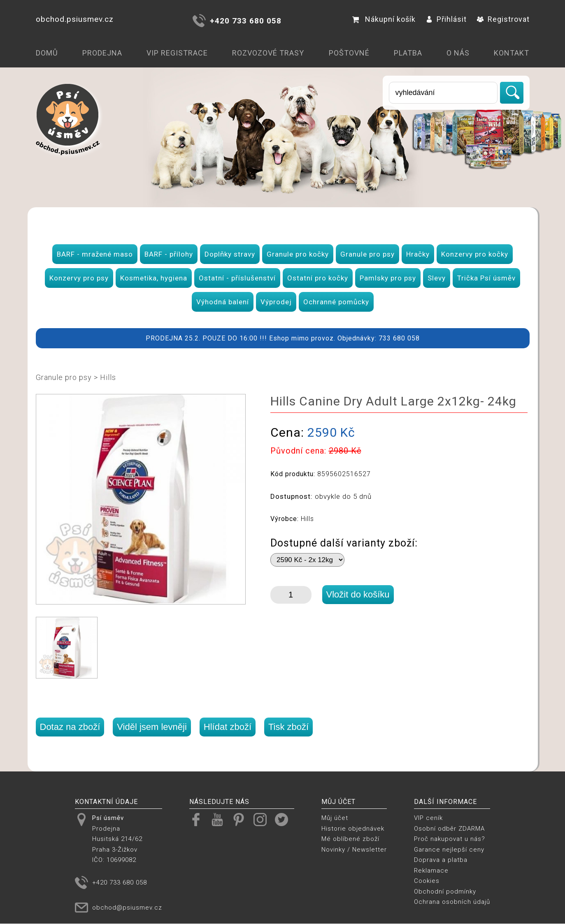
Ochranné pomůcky (336, 302)
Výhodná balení (223, 302)
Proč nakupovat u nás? (450, 839)
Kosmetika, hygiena (154, 278)
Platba (408, 53)
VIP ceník (428, 818)
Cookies (427, 881)
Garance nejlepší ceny (449, 850)
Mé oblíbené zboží (350, 839)
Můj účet (335, 818)
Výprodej (276, 302)
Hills (108, 377)
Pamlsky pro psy (388, 278)
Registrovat (503, 19)
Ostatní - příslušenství (237, 278)
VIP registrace (177, 53)
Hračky (418, 254)
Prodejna (102, 53)
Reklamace (431, 871)
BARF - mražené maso (95, 254)
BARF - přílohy (169, 254)
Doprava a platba (441, 860)
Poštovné (349, 53)
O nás (458, 53)
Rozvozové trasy (268, 53)
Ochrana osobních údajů (452, 902)
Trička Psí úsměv (486, 278)
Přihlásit (446, 19)
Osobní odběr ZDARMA (449, 829)
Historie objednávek (353, 829)
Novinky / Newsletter (354, 850)
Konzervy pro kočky (475, 254)
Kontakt (512, 53)
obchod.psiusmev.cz (75, 19)
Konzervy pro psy (79, 278)
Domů (47, 53)
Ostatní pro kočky (318, 278)
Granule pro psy (367, 254)
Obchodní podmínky (445, 892)
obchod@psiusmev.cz (127, 908)
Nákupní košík (384, 19)
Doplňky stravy (230, 254)
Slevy (437, 278)
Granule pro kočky (298, 254)
